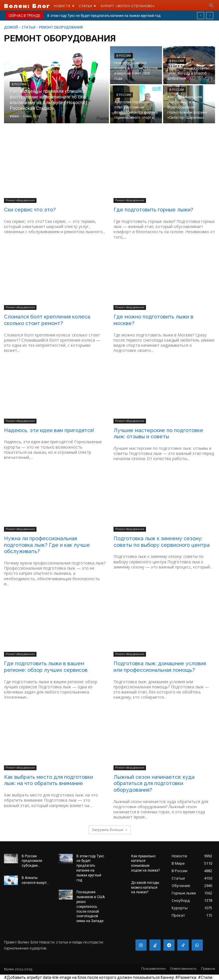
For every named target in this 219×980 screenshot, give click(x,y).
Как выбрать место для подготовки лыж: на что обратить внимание (48, 780)
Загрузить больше (110, 830)
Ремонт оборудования (23, 200)
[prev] (201, 16)
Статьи (29, 27)
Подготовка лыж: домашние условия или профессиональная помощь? (160, 667)
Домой (11, 27)
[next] (210, 16)
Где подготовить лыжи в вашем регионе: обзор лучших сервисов (46, 667)
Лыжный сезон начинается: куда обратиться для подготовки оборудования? (154, 783)
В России (19, 84)
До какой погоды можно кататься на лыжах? (145, 888)
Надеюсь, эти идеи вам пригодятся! (49, 430)
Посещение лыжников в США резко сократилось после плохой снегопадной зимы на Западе (91, 907)
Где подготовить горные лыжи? (153, 210)
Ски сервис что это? (30, 210)
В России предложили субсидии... (32, 861)
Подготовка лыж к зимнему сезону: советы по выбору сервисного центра (162, 542)
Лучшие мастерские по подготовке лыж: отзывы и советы (158, 433)
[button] (211, 6)
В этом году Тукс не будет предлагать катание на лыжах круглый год (104, 16)
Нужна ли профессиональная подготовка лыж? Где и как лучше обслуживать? (47, 545)
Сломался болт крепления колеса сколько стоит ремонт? (47, 320)
